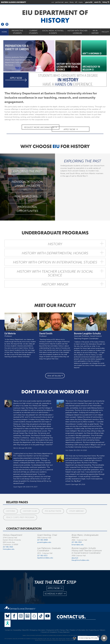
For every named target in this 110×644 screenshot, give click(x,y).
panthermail (59, 2)
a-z (53, 2)
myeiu (81, 2)
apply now (55, 586)
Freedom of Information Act (79, 628)
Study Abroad (75, 509)
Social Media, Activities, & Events (53, 32)
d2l (76, 2)
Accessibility (17, 628)
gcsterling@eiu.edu (44, 540)
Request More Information (34, 127)
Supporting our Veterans (97, 628)
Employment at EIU (53, 628)
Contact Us (8, 628)
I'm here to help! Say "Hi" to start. (88, 638)
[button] (104, 638)
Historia (10, 509)
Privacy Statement (64, 630)
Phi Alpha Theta (52, 509)
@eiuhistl (75, 556)
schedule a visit (55, 591)
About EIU (25, 628)
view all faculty (55, 373)
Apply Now (77, 127)
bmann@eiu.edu (78, 542)
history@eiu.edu (9, 547)
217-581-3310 (8, 545)
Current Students (33, 32)
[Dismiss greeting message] (99, 636)
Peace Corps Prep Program (20, 515)
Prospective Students (17, 32)
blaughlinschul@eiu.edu (80, 558)
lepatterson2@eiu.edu (45, 556)
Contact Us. (71, 614)
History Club (29, 509)
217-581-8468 (42, 538)
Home (4, 32)
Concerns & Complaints (49, 630)
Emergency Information (38, 628)
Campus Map (64, 628)
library (72, 2)
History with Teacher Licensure (77, 32)
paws (66, 2)
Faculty (105, 32)
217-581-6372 (42, 553)
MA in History (95, 32)
